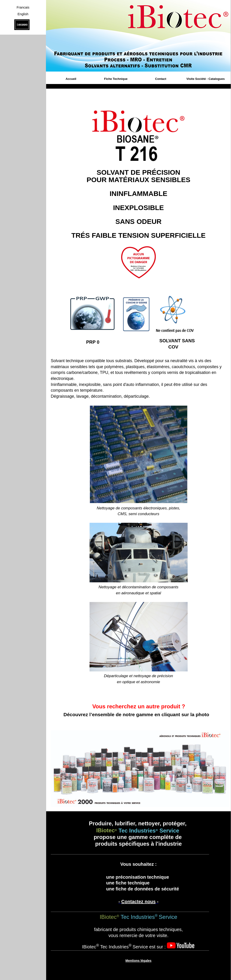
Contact (161, 79)
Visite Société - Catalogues (206, 79)
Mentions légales (139, 961)
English (23, 14)
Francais (23, 7)
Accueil (71, 79)
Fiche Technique (116, 79)
